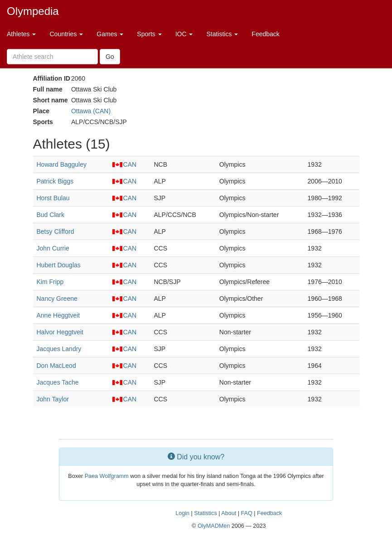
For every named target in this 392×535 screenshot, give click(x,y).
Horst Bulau (53, 198)
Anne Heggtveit (58, 315)
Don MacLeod (56, 366)
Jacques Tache (58, 382)
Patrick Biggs (55, 181)
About (229, 513)
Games (110, 34)
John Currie (53, 248)
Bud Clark (51, 215)
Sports (149, 34)
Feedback (265, 34)
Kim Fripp (50, 282)
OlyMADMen (214, 526)
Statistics (222, 34)
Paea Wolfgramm (107, 476)
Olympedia (33, 11)
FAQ (246, 513)
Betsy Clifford (56, 231)
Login (182, 513)
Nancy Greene (57, 299)
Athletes (21, 34)
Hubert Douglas (59, 265)
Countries (66, 34)
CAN (125, 164)
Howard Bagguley (62, 164)
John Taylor (53, 399)
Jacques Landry (59, 349)
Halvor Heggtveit (60, 332)
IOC (184, 34)
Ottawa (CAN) (91, 111)
